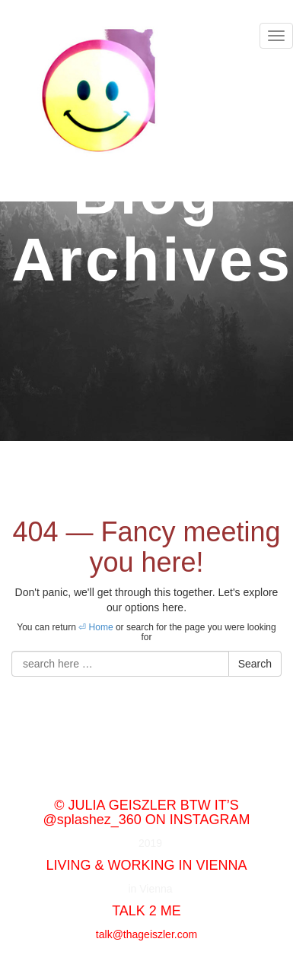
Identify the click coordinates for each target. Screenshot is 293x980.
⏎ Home (96, 627)
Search (255, 664)
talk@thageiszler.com (146, 934)
